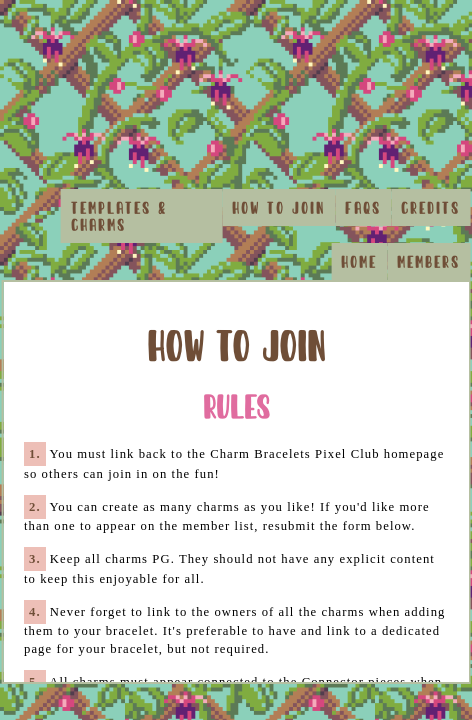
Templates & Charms (119, 216)
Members (428, 261)
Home (359, 261)
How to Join (278, 207)
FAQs (363, 207)
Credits (430, 207)
